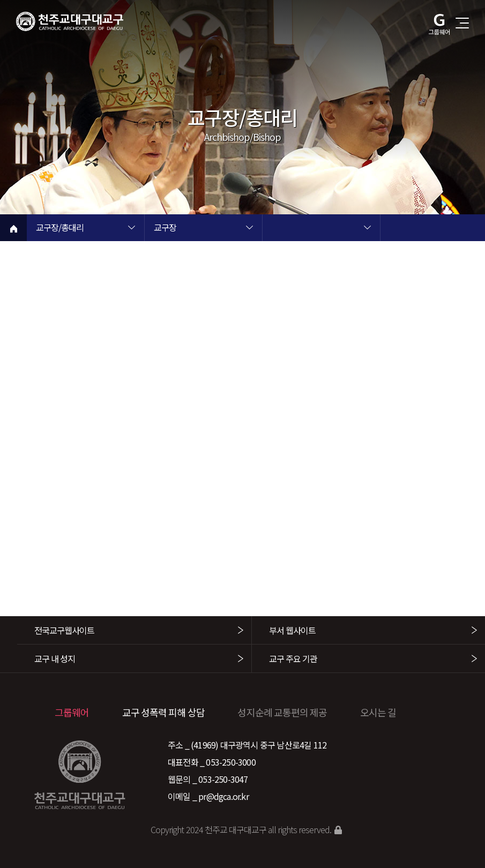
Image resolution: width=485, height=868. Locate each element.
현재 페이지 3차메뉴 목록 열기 (367, 229)
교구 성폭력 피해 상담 (163, 712)
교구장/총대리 (60, 228)
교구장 (165, 228)
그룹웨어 (72, 712)
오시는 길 (378, 712)
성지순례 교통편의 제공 (282, 712)
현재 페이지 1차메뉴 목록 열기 (131, 229)
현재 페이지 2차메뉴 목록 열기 (249, 229)
